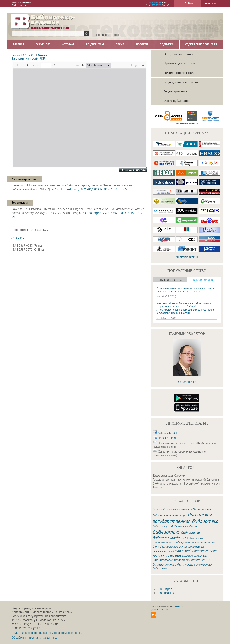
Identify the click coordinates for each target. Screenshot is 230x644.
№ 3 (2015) (29, 55)
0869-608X (156, 2)
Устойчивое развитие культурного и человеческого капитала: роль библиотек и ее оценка (185, 289)
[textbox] (48, 34)
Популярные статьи (170, 280)
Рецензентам (95, 44)
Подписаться (166, 593)
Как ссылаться (167, 433)
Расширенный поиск (106, 35)
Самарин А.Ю (187, 382)
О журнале (43, 44)
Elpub (166, 609)
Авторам (68, 44)
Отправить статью (178, 54)
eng (207, 4)
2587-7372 (156, 5)
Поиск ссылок (167, 438)
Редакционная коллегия (181, 82)
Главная (19, 44)
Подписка (167, 44)
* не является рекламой (187, 124)
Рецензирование (175, 92)
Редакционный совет (179, 73)
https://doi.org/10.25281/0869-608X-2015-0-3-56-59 (94, 189)
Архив (120, 44)
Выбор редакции (204, 280)
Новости (142, 44)
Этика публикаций (177, 101)
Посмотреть (165, 589)
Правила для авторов (179, 64)
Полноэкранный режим (130, 170)
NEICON (180, 607)
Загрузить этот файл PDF (28, 59)
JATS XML (18, 238)
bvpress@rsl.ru (32, 628)
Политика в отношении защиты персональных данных (48, 633)
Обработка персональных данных (34, 638)
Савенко (43, 55)
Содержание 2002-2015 (201, 44)
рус (214, 4)
